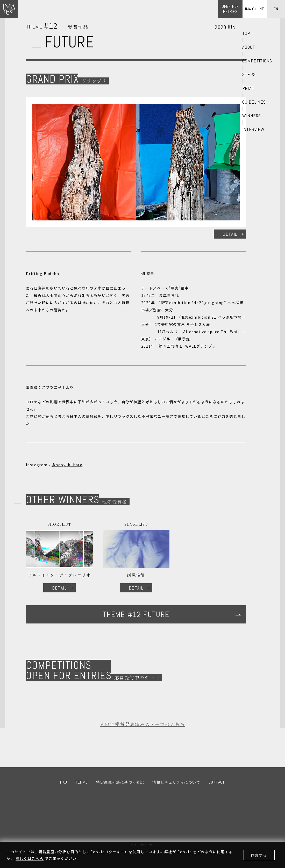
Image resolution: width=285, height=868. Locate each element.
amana (155, 826)
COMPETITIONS (257, 61)
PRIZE (248, 88)
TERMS (82, 782)
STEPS (249, 75)
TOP (246, 33)
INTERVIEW (253, 130)
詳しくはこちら (30, 858)
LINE (165, 802)
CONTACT (217, 782)
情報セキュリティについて (176, 782)
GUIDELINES (254, 102)
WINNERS (252, 116)
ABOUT (249, 47)
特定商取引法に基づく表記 (120, 782)
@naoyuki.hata (67, 465)
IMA (124, 826)
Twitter (150, 802)
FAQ (64, 782)
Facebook (120, 802)
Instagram (135, 802)
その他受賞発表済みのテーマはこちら (142, 724)
